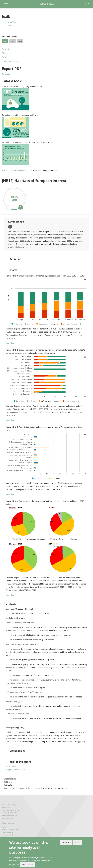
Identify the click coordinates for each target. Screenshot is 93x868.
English (10, 26)
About (4, 827)
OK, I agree (66, 842)
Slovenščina (12, 22)
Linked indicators (10, 61)
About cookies (27, 865)
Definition (7, 49)
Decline (77, 842)
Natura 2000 (11, 766)
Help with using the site (10, 830)
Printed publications (9, 832)
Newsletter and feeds (9, 835)
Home (4, 170)
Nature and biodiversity (20, 170)
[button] (46, 99)
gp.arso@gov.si (7, 818)
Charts (5, 53)
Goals (5, 57)
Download (6, 74)
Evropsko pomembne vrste (17, 770)
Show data (10, 343)
